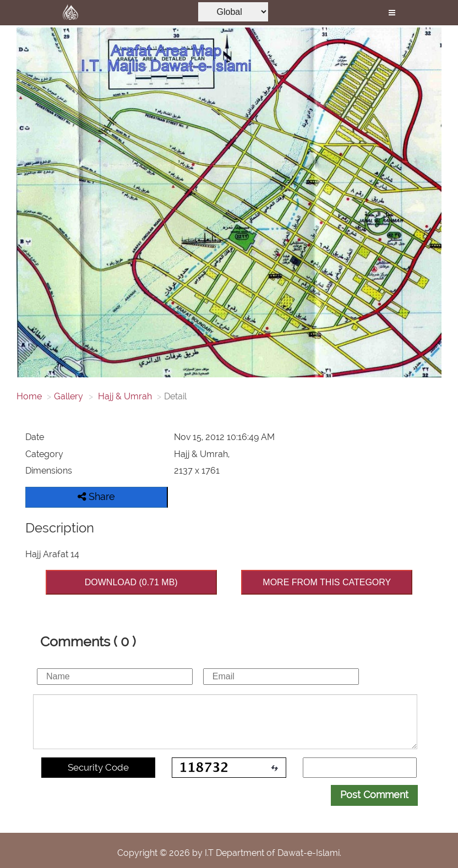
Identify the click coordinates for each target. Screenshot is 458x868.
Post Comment (374, 795)
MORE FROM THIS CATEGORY (327, 582)
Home (29, 396)
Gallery (69, 396)
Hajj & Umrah (124, 396)
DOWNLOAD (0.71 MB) (131, 582)
